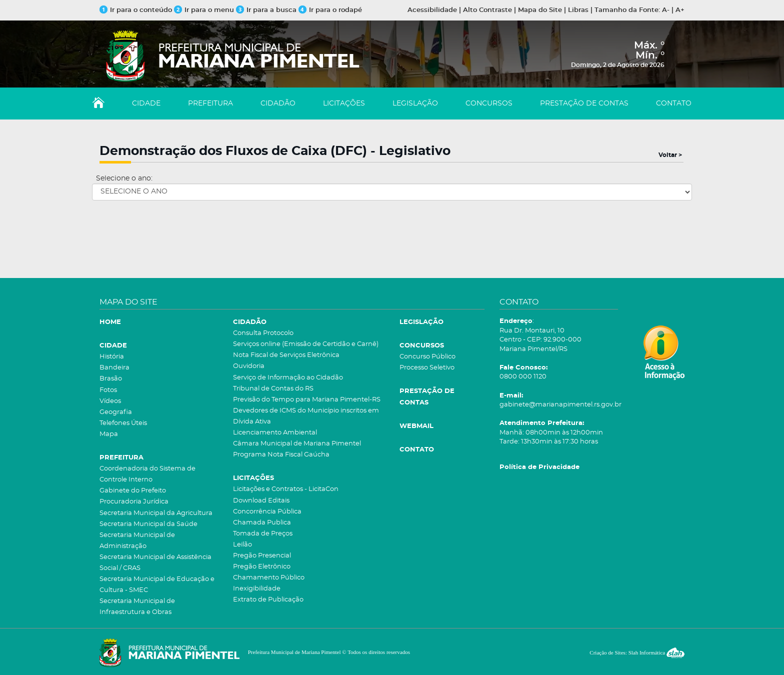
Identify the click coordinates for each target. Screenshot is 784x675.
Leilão (242, 545)
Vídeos (110, 401)
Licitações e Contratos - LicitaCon (286, 489)
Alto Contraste (487, 10)
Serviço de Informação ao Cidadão (288, 378)
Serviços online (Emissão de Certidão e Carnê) (306, 344)
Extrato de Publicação (268, 600)
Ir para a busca (266, 10)
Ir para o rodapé (330, 10)
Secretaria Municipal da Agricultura (156, 513)
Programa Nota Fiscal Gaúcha (281, 455)
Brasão (111, 379)
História (112, 357)
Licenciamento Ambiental (275, 433)
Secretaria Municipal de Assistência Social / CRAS (155, 563)
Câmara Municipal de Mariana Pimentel (297, 444)
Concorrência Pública (267, 512)
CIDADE (146, 103)
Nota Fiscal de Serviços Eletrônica (286, 355)
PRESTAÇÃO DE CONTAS (584, 103)
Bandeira (114, 368)
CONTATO (674, 103)
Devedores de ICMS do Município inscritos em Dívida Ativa (306, 416)
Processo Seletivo (427, 368)
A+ (680, 10)
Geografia (116, 412)
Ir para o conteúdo (136, 10)
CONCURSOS (489, 103)
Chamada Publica (262, 523)
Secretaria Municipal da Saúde (148, 524)
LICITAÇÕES (344, 103)
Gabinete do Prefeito (133, 491)
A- (666, 10)
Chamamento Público (269, 578)
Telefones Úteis (123, 423)
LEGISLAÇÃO (415, 103)
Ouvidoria (249, 366)
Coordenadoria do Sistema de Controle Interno (147, 474)
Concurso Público (427, 357)
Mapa (109, 434)
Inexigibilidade (257, 589)
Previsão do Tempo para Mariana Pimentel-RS (307, 400)
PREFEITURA (210, 103)
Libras (578, 10)
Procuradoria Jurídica (134, 502)
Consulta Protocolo (263, 333)
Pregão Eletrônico (262, 567)
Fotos (108, 390)
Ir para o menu (205, 10)
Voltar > (670, 155)
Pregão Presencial (262, 556)
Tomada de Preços (263, 534)
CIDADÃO (278, 103)
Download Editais (261, 501)
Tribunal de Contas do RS (273, 389)
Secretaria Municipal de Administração (137, 541)
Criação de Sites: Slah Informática (637, 652)
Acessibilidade (432, 10)
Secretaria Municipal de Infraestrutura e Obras (137, 607)
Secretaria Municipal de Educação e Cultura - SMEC (157, 585)
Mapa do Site (540, 10)
